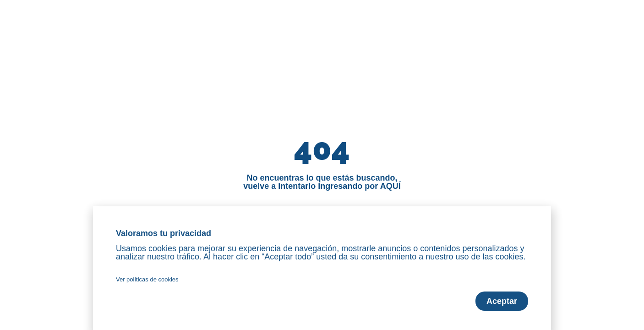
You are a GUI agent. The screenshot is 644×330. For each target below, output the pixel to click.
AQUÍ (390, 186)
